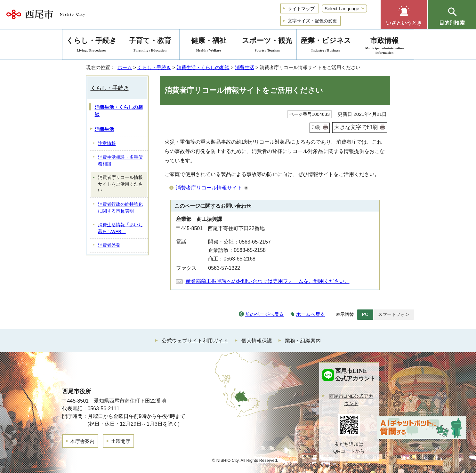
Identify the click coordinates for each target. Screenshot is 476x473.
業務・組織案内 (303, 341)
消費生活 (245, 67)
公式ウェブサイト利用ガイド (195, 341)
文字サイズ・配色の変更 (312, 21)
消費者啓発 (109, 245)
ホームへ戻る (311, 314)
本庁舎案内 (82, 441)
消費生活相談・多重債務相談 (120, 161)
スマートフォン (394, 314)
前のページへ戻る (264, 314)
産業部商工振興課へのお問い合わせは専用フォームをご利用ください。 (268, 281)
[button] (404, 15)
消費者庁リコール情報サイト (212, 188)
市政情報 (385, 46)
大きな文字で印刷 (356, 127)
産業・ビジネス (326, 46)
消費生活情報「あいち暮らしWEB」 (120, 228)
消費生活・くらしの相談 (203, 67)
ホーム (125, 67)
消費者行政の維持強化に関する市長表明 (120, 208)
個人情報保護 (257, 341)
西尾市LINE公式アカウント (351, 400)
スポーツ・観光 (267, 46)
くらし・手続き (154, 67)
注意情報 (107, 144)
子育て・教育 (150, 46)
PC (365, 314)
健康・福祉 (209, 46)
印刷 (316, 127)
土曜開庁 (121, 441)
